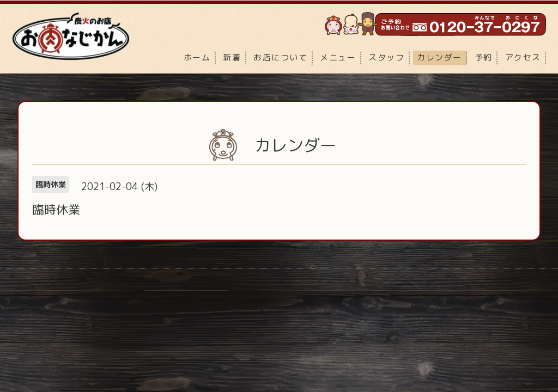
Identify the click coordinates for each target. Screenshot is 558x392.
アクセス (523, 57)
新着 (232, 57)
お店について (280, 57)
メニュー (338, 57)
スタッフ (386, 57)
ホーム (197, 57)
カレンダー (439, 57)
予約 (484, 57)
